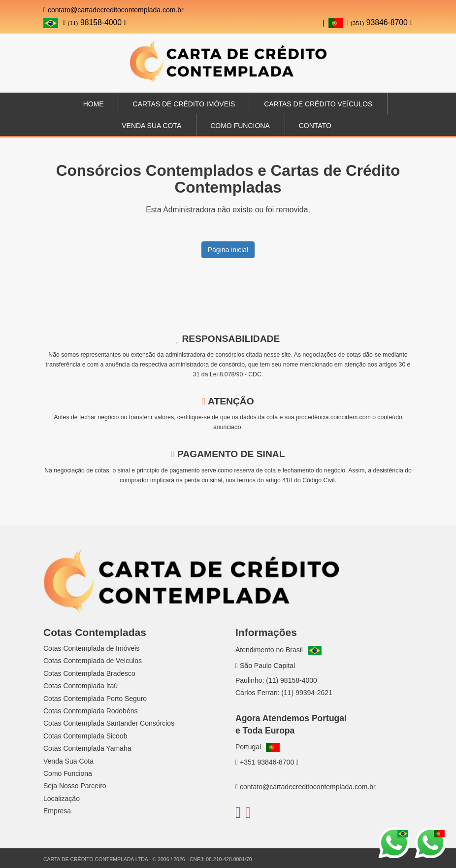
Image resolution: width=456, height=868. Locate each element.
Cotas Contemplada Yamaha (87, 748)
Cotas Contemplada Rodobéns (90, 711)
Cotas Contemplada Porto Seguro (95, 699)
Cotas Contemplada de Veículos (93, 661)
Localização (62, 799)
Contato (315, 126)
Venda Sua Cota (68, 761)
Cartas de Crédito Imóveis (184, 104)
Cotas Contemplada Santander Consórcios (109, 723)
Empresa (57, 811)
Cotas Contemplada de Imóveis (91, 648)
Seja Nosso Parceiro (75, 786)
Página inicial (228, 250)
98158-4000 (95, 22)
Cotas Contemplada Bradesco (89, 673)
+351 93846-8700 (267, 762)
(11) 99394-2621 (307, 693)
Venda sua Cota (151, 126)
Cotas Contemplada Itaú (81, 686)
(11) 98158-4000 (292, 680)
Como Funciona (240, 126)
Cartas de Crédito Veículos (318, 104)
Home (94, 104)
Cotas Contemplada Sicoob (85, 736)
